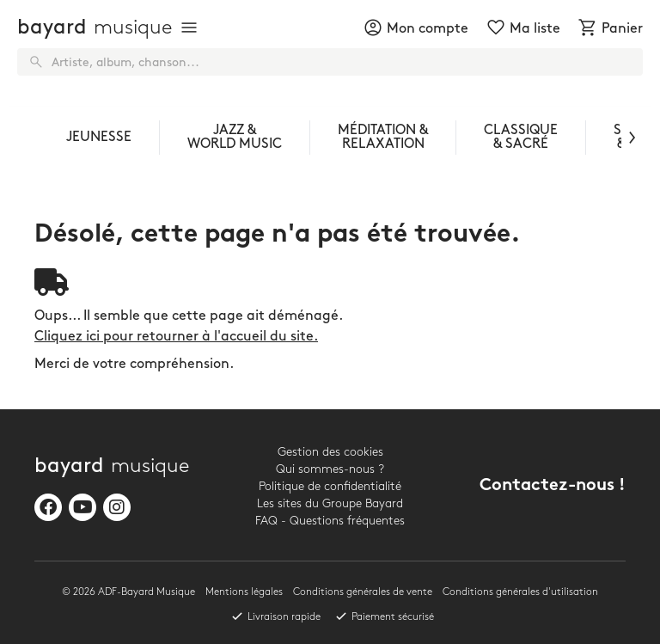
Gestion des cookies (330, 452)
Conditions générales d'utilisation (520, 592)
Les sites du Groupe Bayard (330, 503)
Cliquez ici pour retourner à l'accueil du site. (176, 337)
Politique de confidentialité (330, 486)
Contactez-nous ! (553, 486)
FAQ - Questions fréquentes (330, 521)
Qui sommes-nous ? (330, 469)
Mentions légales (244, 592)
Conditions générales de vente (363, 592)
